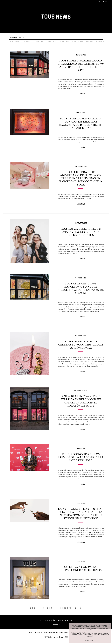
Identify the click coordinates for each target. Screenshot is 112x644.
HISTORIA (27, 42)
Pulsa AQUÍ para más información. (83, 633)
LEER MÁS (81, 94)
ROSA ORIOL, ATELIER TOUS (95, 42)
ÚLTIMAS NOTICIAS (15, 42)
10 (65, 611)
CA (106, 2)
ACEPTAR (89, 640)
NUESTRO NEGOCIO (52, 42)
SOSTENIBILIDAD (77, 42)
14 (86, 611)
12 (75, 611)
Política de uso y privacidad (53, 636)
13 (80, 611)
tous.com (56, 627)
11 (70, 611)
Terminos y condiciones (35, 636)
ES (99, 2)
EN (103, 2)
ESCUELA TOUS (65, 42)
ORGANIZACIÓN (38, 42)
